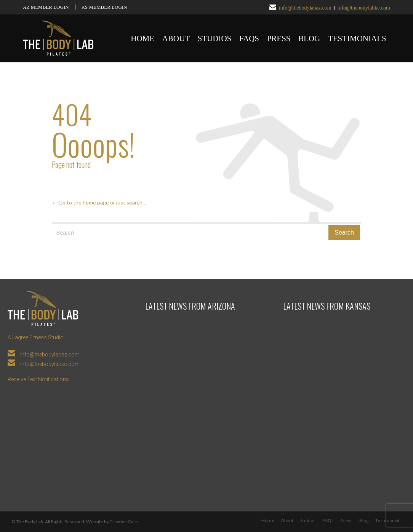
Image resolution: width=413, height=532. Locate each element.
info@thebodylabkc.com (364, 8)
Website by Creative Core (112, 522)
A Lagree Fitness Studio (36, 337)
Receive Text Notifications (38, 379)
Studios (308, 520)
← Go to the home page (80, 202)
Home (268, 520)
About (287, 520)
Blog (364, 520)
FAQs (328, 520)
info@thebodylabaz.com (305, 8)
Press (347, 520)
